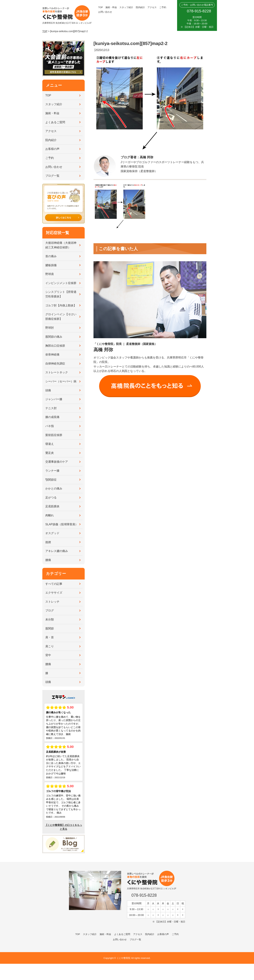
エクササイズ (54, 593)
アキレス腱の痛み (57, 551)
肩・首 (50, 637)
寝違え (50, 444)
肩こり (50, 646)
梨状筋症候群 (54, 435)
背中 (48, 655)
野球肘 (50, 328)
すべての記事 (54, 584)
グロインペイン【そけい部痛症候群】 (61, 317)
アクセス (152, 7)
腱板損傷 (51, 265)
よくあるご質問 (55, 122)
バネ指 (50, 426)
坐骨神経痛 (52, 355)
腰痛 (48, 560)
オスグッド (52, 533)
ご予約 (163, 7)
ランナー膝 (52, 471)
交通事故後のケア (57, 462)
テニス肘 (51, 408)
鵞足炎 (50, 453)
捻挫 (48, 542)
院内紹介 (140, 7)
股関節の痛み (54, 337)
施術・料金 (111, 7)
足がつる (51, 498)
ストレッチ (52, 602)
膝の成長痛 (52, 417)
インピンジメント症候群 (61, 283)
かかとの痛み (54, 488)
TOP (101, 7)
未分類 (50, 619)
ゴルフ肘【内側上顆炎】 (61, 305)
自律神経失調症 (55, 364)
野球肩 (50, 274)
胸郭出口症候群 (55, 346)
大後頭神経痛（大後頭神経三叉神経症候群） (61, 245)
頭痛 (48, 390)
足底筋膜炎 (52, 506)
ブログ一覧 (52, 176)
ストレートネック (57, 372)
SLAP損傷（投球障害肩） (62, 524)
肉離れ (50, 515)
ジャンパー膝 (54, 399)
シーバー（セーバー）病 (61, 381)
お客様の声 (52, 149)
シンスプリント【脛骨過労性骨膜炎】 (61, 294)
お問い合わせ (105, 12)
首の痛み (51, 256)
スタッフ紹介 (126, 7)
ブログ (50, 610)
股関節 (50, 628)
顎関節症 (51, 480)
